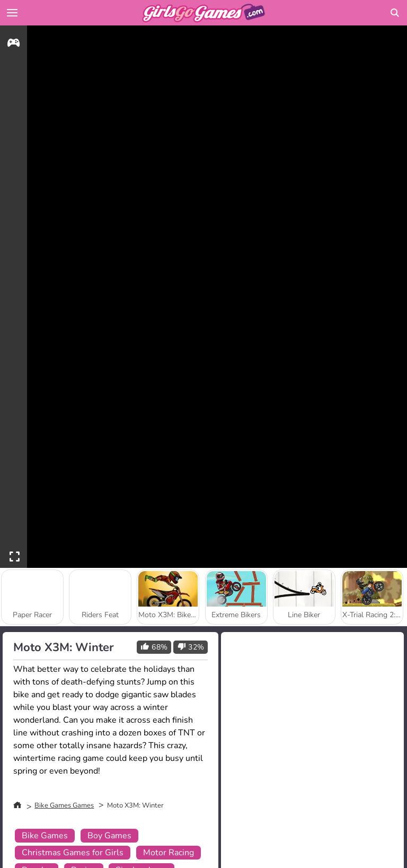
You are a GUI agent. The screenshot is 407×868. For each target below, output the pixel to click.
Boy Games (109, 836)
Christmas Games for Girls (73, 853)
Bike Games (45, 836)
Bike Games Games (64, 805)
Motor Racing (169, 853)
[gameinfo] (14, 44)
